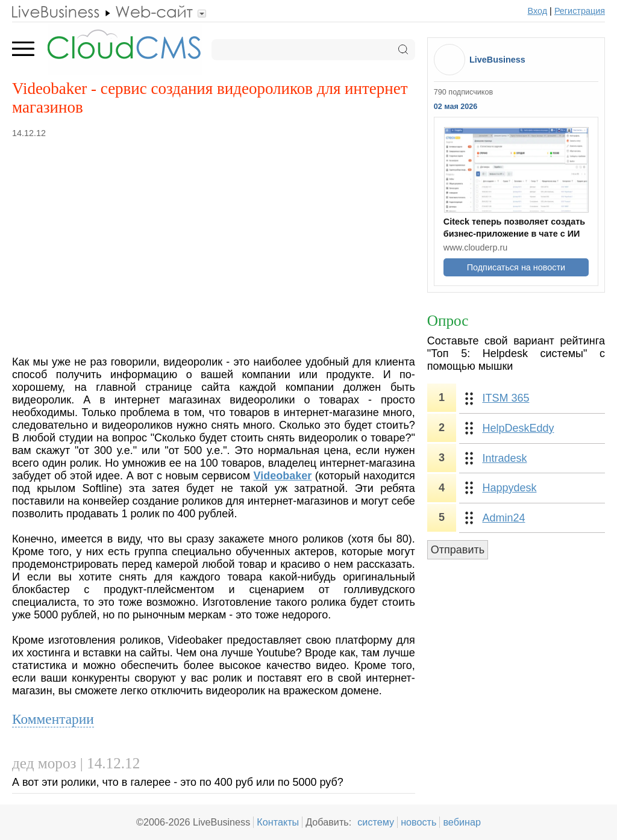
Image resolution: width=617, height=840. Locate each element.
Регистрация (580, 11)
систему (376, 822)
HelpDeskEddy (518, 428)
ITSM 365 (506, 398)
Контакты (278, 822)
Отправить (458, 550)
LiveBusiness (497, 60)
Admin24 (503, 518)
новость (418, 822)
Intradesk (504, 458)
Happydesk (509, 488)
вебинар (462, 822)
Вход (538, 11)
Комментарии (53, 719)
